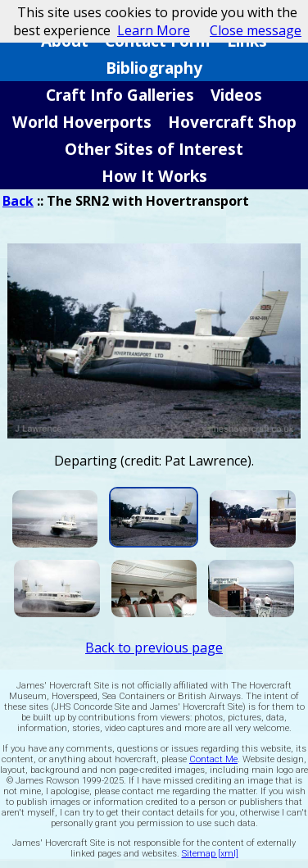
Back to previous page (154, 648)
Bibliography (154, 68)
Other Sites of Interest (154, 149)
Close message (256, 30)
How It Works (154, 176)
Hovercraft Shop (232, 122)
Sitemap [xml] (210, 854)
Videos (236, 95)
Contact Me (213, 759)
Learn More (154, 30)
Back (18, 201)
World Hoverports (82, 122)
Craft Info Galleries (120, 95)
